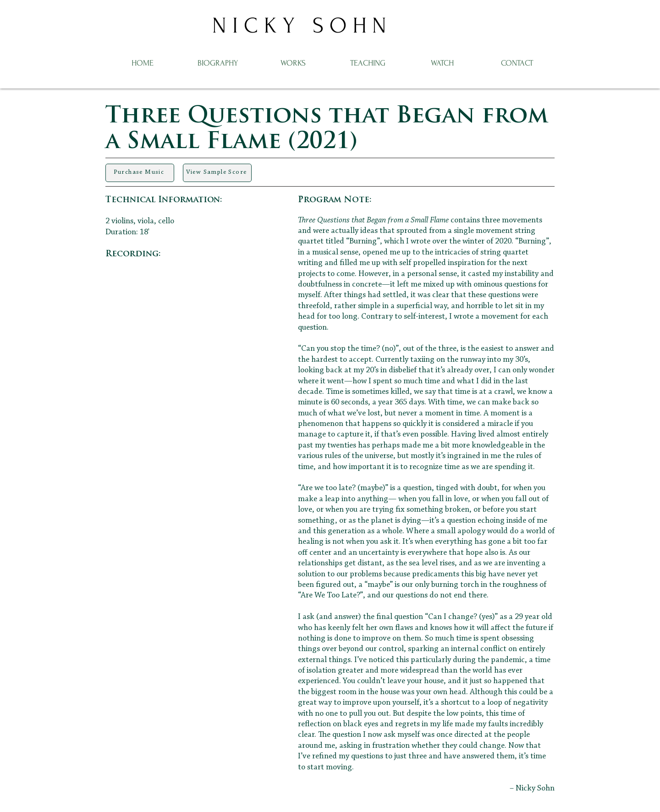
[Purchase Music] (140, 173)
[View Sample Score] (217, 173)
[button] (293, 62)
